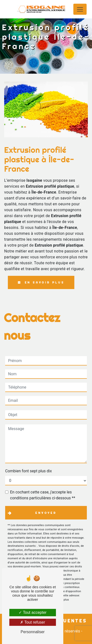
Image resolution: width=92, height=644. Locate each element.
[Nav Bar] (80, 9)
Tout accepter (33, 612)
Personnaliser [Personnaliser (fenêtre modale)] (33, 632)
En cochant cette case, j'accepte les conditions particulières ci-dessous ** (43, 495)
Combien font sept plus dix (28, 471)
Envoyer (46, 513)
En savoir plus (41, 282)
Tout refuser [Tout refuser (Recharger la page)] (33, 622)
